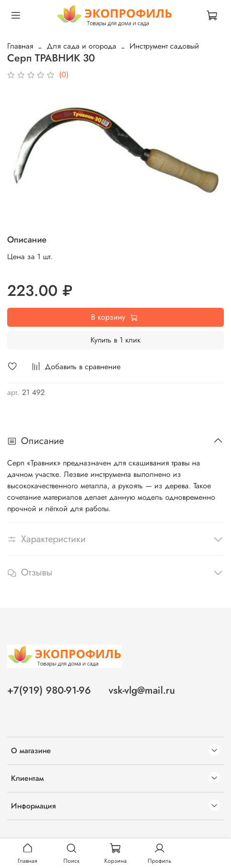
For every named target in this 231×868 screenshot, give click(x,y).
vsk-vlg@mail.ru (142, 690)
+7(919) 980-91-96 (49, 690)
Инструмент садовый (164, 46)
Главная (20, 46)
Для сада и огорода (81, 46)
